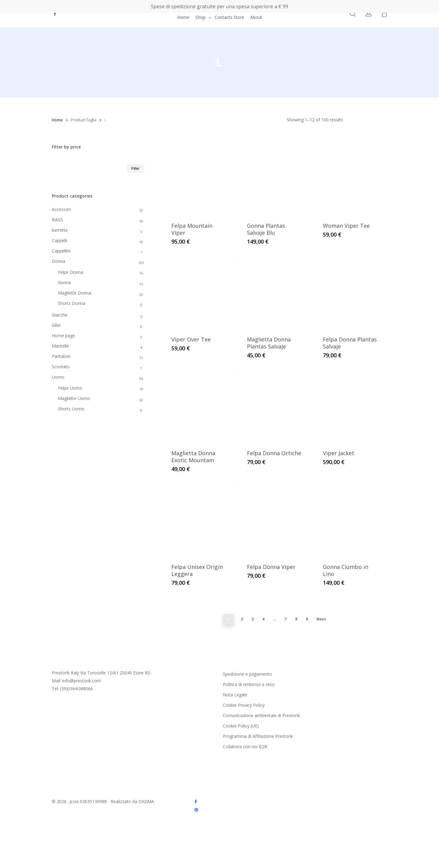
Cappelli (59, 240)
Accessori (61, 209)
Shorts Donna (72, 303)
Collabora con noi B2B (245, 747)
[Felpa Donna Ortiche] (275, 406)
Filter (136, 169)
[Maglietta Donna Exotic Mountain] (199, 406)
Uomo (58, 377)
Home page (63, 336)
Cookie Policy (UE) (241, 726)
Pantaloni (61, 356)
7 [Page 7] (286, 619)
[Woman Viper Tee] (351, 179)
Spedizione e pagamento (247, 674)
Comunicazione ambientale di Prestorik (261, 715)
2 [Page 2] (242, 619)
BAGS (57, 220)
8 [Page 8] (296, 619)
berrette (60, 230)
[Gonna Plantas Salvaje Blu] (275, 179)
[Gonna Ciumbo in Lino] (351, 520)
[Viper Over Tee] (199, 293)
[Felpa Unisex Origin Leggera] (199, 520)
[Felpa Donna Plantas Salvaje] (351, 293)
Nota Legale (235, 695)
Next (321, 619)
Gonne (64, 282)
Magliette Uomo (74, 398)
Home (57, 120)
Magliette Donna (75, 293)
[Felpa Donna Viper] (275, 520)
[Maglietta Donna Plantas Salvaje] (275, 293)
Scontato (61, 367)
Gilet (56, 325)
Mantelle (60, 346)
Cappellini (61, 251)
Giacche (60, 315)
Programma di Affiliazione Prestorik (258, 736)
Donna (59, 261)
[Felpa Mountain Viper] (199, 179)
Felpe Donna (71, 272)
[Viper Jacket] (351, 406)
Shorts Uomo (71, 409)
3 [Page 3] (253, 619)
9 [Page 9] (307, 619)
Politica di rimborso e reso (249, 684)
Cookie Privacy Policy (244, 705)
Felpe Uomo (70, 388)
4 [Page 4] (263, 619)
